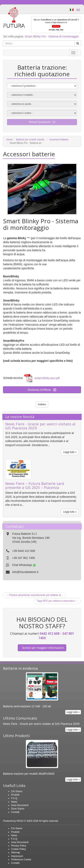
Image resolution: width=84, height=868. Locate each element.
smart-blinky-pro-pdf (47, 378)
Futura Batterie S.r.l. (25, 534)
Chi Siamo (17, 791)
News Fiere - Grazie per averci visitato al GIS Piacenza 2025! (40, 426)
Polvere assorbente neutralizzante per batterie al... (34, 595)
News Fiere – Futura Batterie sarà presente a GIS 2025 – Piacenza (35, 485)
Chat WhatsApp (24, 565)
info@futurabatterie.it (25, 572)
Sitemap (16, 853)
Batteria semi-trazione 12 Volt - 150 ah (27, 706)
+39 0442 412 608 (24, 551)
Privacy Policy (19, 846)
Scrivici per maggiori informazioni (42, 648)
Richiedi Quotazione (42, 122)
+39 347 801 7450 (24, 558)
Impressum (17, 856)
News (14, 802)
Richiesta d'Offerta (42, 390)
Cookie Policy (18, 849)
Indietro (42, 404)
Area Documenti (20, 805)
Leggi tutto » (70, 452)
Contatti (15, 812)
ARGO (20, 821)
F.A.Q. (14, 798)
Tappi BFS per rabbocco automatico (57, 601)
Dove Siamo (18, 809)
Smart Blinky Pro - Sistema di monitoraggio (52, 36)
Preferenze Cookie (21, 860)
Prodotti (15, 795)
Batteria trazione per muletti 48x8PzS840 (29, 774)
